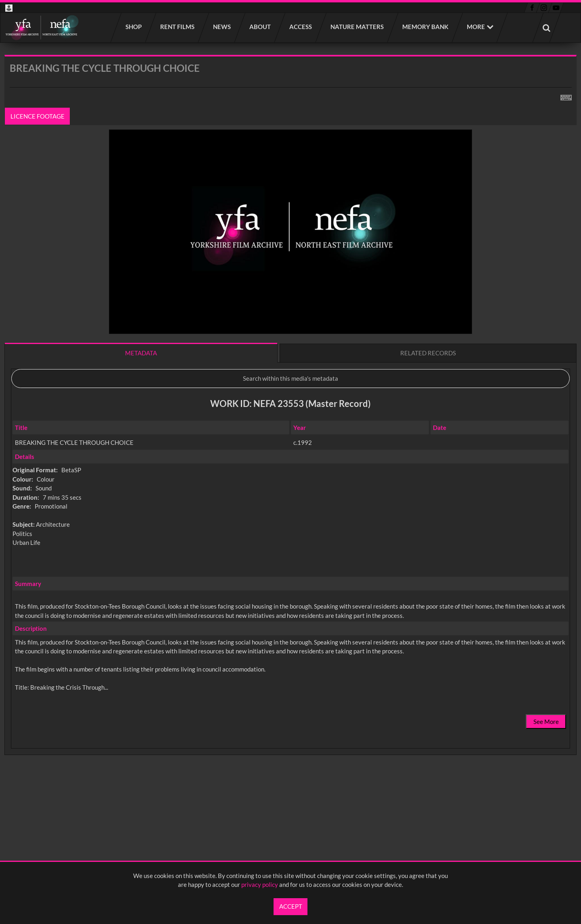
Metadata (141, 353)
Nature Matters (357, 27)
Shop (134, 27)
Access (301, 27)
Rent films (178, 27)
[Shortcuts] (566, 96)
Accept (291, 906)
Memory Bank (426, 27)
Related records (428, 353)
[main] (290, 426)
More (476, 27)
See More (546, 722)
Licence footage (38, 116)
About (260, 27)
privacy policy (260, 884)
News (222, 27)
